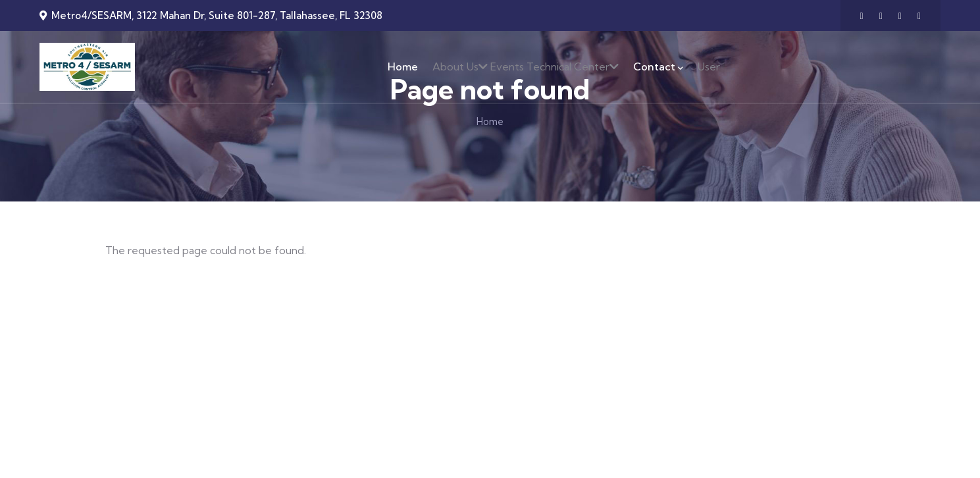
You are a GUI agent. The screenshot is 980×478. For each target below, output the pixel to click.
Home (490, 121)
